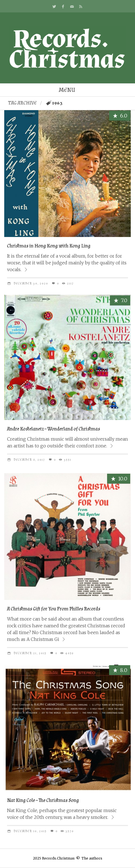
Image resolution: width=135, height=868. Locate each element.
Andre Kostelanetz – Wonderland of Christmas (54, 429)
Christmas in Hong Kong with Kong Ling (49, 246)
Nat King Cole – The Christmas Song (43, 800)
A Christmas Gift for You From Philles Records (54, 609)
